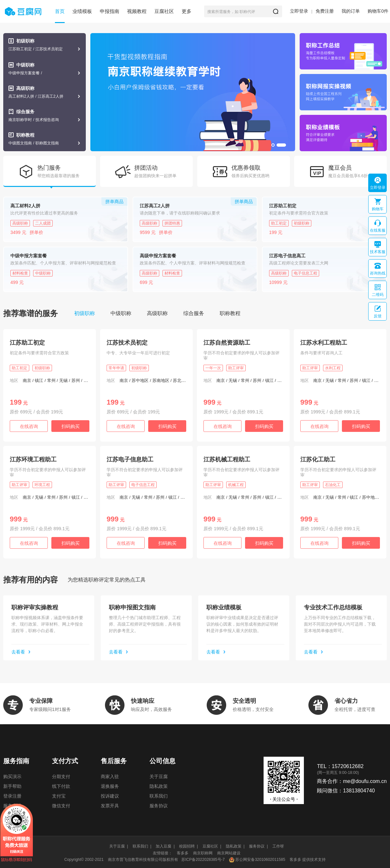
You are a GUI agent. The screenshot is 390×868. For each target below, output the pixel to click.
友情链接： (162, 853)
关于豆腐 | (119, 846)
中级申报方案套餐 (24, 73)
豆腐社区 (164, 11)
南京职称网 (203, 853)
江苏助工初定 (20, 49)
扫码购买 (71, 426)
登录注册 (12, 796)
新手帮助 (12, 786)
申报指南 (110, 11)
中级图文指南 (20, 143)
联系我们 (159, 796)
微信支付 (61, 806)
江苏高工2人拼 (51, 96)
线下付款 (61, 786)
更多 (187, 11)
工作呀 (278, 846)
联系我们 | (142, 846)
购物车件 (378, 11)
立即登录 (299, 11)
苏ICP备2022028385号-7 (203, 860)
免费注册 (325, 11)
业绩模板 (82, 11)
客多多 (183, 853)
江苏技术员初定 (49, 49)
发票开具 (110, 806)
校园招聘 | (188, 846)
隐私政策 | (235, 846)
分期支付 (61, 776)
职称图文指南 (47, 143)
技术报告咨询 (47, 120)
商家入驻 (110, 776)
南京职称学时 (20, 120)
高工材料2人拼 (21, 96)
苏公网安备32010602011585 (260, 860)
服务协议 (159, 806)
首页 (60, 11)
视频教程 (137, 11)
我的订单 (351, 11)
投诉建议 (110, 796)
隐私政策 (159, 786)
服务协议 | (258, 846)
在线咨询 (29, 426)
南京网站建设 (229, 853)
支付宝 (59, 796)
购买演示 (12, 776)
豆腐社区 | (212, 846)
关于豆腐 (159, 776)
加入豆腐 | (165, 846)
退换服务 (110, 786)
